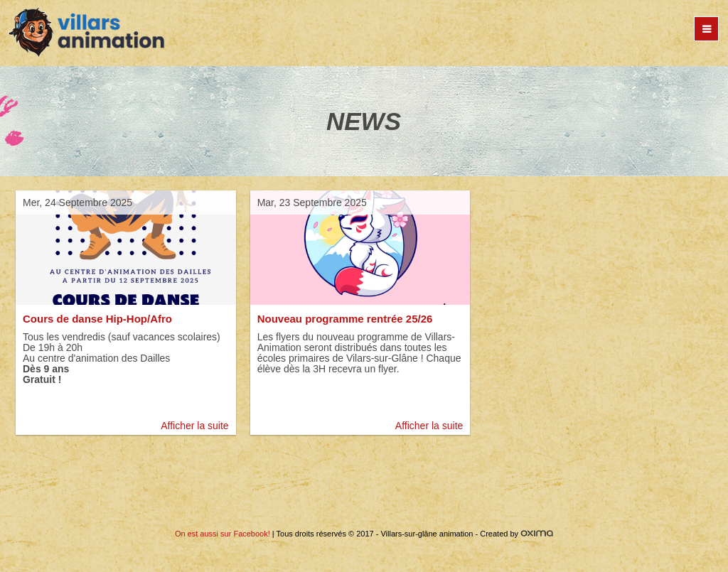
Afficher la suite (194, 426)
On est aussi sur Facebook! (223, 534)
